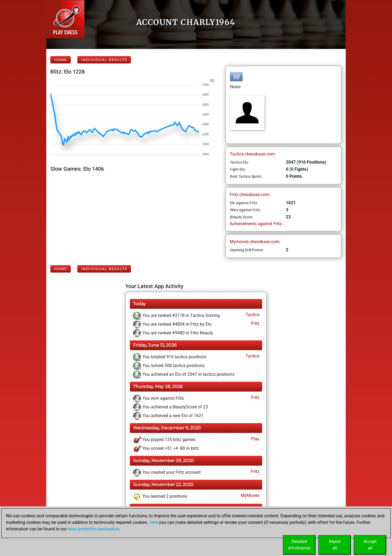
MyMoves (249, 495)
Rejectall (335, 545)
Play (255, 439)
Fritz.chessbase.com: (250, 195)
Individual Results (104, 60)
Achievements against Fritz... (257, 224)
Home (61, 60)
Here (154, 522)
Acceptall (370, 545)
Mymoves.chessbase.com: (255, 242)
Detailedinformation (299, 545)
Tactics (252, 315)
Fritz (255, 323)
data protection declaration (94, 529)
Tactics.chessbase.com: (253, 154)
